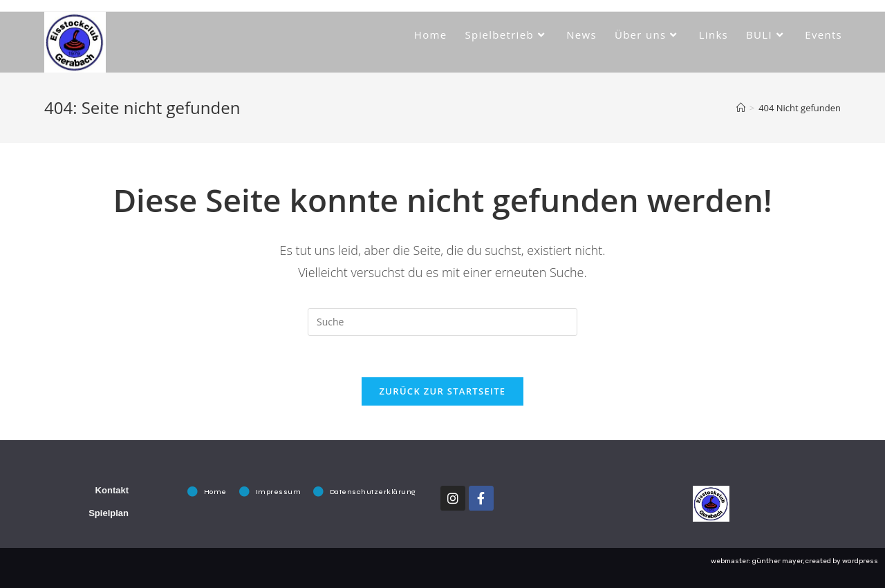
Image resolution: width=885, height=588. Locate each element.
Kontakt (112, 490)
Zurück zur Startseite (443, 391)
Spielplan (109, 513)
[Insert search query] (442, 322)
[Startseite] (741, 108)
